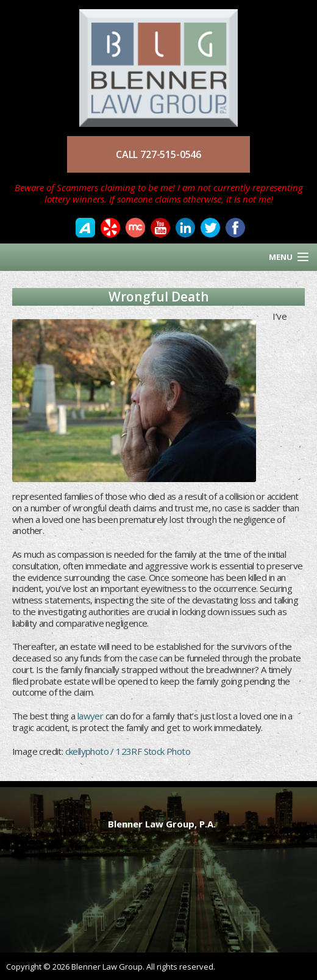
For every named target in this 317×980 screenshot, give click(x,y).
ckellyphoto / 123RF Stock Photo (128, 751)
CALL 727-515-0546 (158, 154)
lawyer (90, 716)
